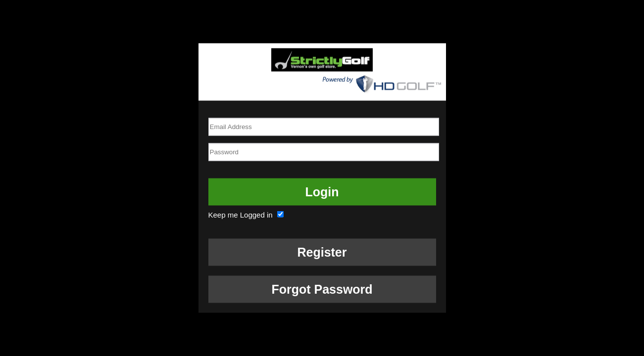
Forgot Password (322, 289)
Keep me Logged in (247, 214)
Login (322, 191)
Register (322, 252)
